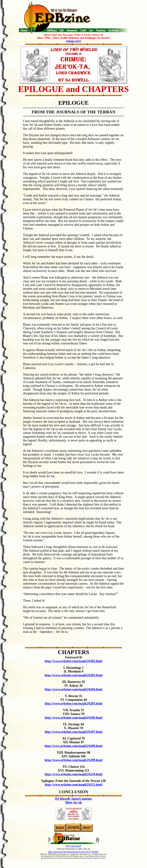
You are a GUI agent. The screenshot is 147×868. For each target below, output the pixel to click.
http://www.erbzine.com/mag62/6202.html (73, 661)
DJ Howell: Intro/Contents (73, 799)
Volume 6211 (73, 41)
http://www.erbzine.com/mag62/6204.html (73, 689)
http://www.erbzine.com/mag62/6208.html (73, 746)
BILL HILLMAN (73, 846)
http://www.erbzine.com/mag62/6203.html (73, 675)
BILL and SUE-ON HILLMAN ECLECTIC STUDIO (73, 852)
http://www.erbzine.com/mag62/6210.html (73, 774)
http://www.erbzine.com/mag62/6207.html (73, 732)
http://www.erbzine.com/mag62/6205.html (73, 703)
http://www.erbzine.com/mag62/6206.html (73, 718)
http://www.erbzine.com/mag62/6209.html (73, 760)
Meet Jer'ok (73, 802)
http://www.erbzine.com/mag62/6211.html (73, 785)
